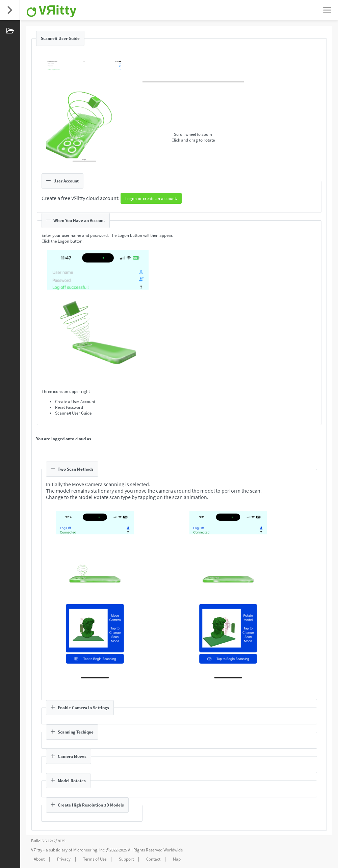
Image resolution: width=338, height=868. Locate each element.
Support (126, 859)
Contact (153, 859)
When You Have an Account (76, 220)
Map (177, 859)
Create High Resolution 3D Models (87, 805)
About (39, 859)
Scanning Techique (72, 732)
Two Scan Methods (72, 469)
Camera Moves (69, 756)
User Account (62, 181)
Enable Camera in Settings (80, 708)
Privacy (64, 859)
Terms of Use (95, 859)
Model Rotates (68, 781)
